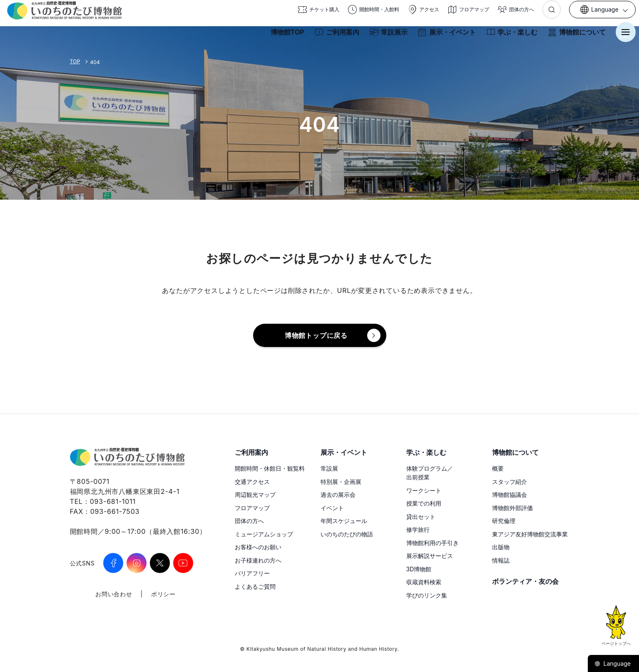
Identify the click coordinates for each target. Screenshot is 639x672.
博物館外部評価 (512, 508)
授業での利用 (424, 503)
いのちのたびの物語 (347, 534)
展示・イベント (443, 37)
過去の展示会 (338, 495)
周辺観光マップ (255, 495)
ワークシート (424, 490)
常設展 (329, 468)
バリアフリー (252, 573)
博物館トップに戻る (316, 335)
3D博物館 (419, 569)
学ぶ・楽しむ (508, 37)
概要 (498, 468)
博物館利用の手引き (433, 543)
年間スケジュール (344, 521)
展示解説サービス (430, 556)
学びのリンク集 (427, 595)
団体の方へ (249, 521)
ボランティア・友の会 (525, 581)
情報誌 (501, 560)
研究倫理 (504, 521)
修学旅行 (418, 529)
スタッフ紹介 (510, 482)
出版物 (501, 547)
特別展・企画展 (341, 482)
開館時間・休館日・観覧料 (270, 468)
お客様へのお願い (258, 547)
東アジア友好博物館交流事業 (530, 534)
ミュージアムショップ (264, 534)
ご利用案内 (333, 37)
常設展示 (385, 37)
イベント (332, 508)
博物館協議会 (510, 495)
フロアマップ (252, 508)
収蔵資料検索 (424, 582)
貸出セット (421, 517)
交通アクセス (252, 482)
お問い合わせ (114, 594)
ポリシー (163, 594)
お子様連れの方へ (258, 560)
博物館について (573, 37)
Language (613, 663)
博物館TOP (284, 37)
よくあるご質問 (255, 586)
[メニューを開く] (622, 37)
